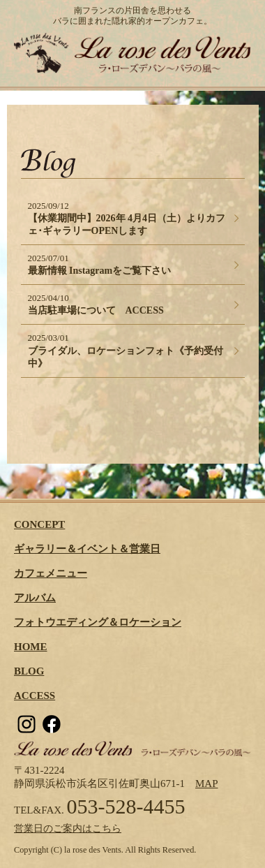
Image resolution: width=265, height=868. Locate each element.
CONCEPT (39, 524)
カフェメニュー (51, 573)
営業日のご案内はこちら (68, 828)
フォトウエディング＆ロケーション (98, 622)
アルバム (35, 598)
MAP (207, 784)
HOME (31, 647)
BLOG (29, 671)
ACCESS (35, 696)
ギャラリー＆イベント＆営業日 (87, 549)
